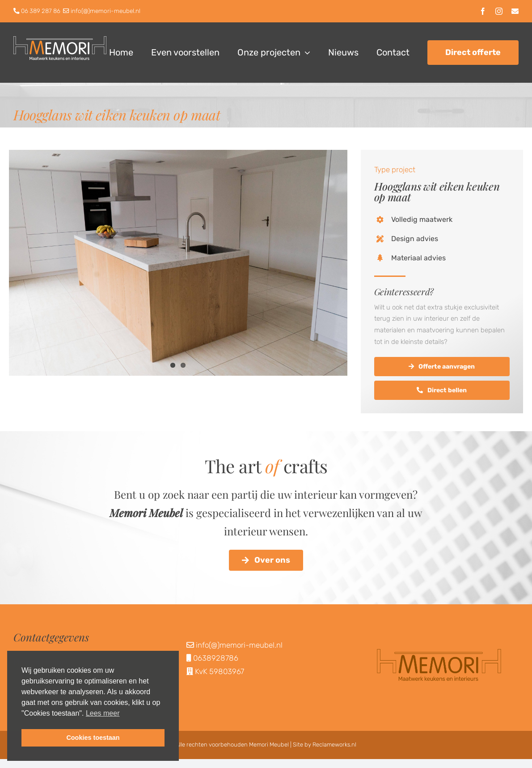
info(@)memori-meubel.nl (106, 11)
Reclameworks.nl (334, 745)
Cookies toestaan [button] (93, 738)
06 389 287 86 (41, 11)
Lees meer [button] (103, 713)
